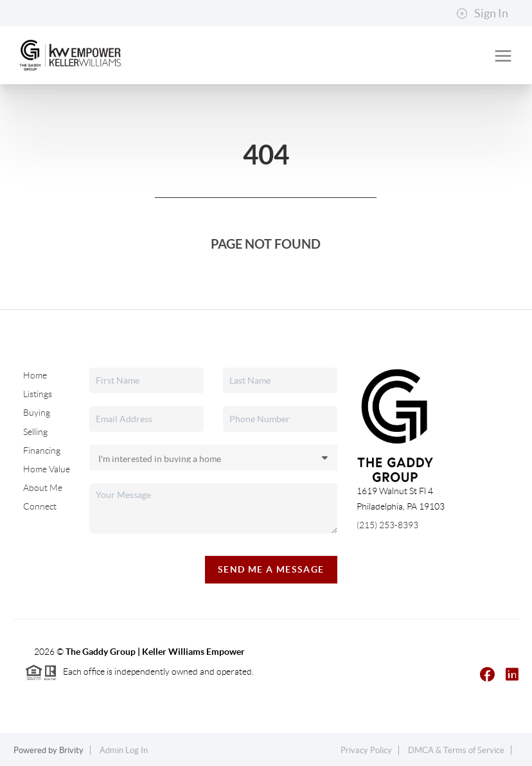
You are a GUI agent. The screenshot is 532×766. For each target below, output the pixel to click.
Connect (40, 506)
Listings (38, 394)
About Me (43, 488)
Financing (42, 450)
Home (35, 375)
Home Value (47, 469)
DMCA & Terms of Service (456, 750)
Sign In (482, 13)
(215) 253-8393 (387, 525)
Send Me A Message (271, 569)
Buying (37, 413)
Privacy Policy (366, 750)
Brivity (71, 750)
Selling (35, 431)
